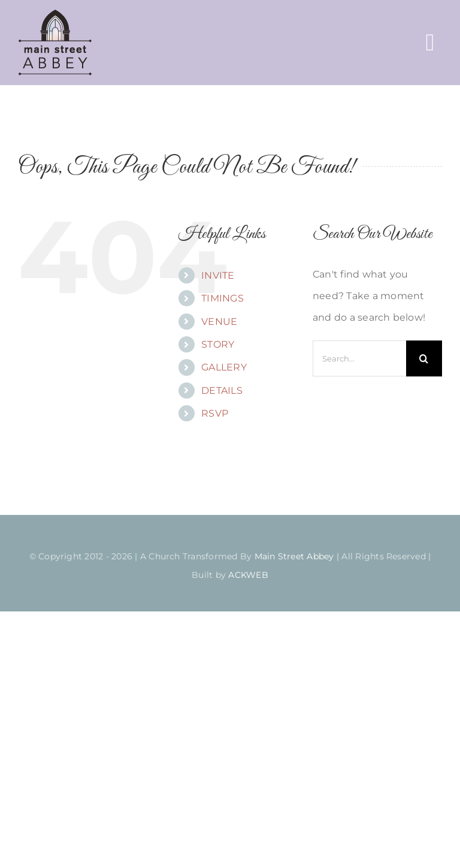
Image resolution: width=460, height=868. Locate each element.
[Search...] (359, 358)
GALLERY (224, 367)
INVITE (218, 275)
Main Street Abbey (294, 556)
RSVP (215, 413)
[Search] (424, 358)
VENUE (219, 322)
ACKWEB (248, 575)
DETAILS (222, 391)
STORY (218, 344)
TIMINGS (223, 298)
